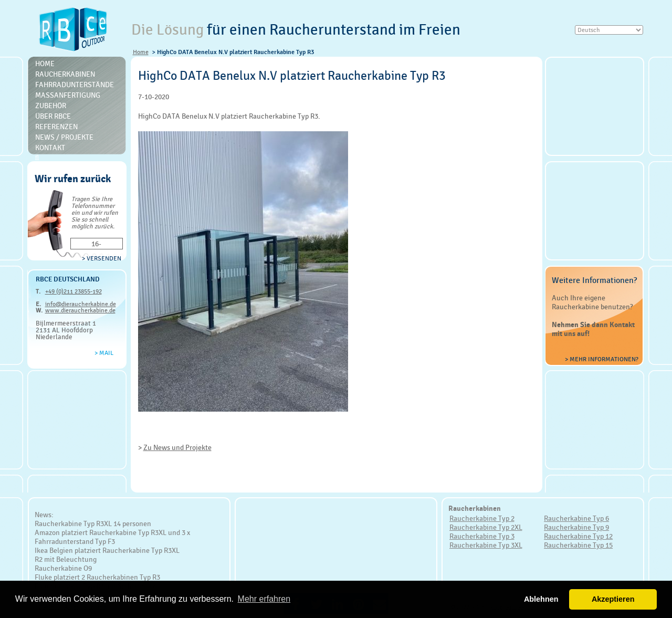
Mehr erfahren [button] (264, 599)
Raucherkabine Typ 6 (576, 518)
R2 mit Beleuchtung (66, 559)
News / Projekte (64, 137)
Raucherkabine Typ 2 (482, 518)
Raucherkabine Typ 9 (576, 527)
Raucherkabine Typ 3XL (486, 545)
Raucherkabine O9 (63, 568)
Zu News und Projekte (177, 447)
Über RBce (53, 116)
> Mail (104, 353)
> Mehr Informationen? (602, 359)
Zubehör (51, 106)
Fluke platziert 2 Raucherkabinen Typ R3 (97, 577)
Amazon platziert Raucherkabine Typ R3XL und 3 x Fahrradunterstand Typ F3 (112, 537)
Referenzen (56, 127)
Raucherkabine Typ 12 (578, 536)
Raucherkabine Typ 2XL (486, 527)
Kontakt (50, 148)
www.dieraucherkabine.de (80, 310)
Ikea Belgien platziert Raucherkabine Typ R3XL (107, 550)
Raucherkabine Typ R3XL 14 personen (93, 523)
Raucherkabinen (65, 74)
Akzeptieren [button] (613, 599)
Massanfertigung (68, 95)
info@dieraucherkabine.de (81, 304)
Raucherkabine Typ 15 (578, 545)
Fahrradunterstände (75, 85)
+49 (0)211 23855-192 (73, 291)
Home (141, 52)
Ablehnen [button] (541, 599)
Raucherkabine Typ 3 (482, 536)
